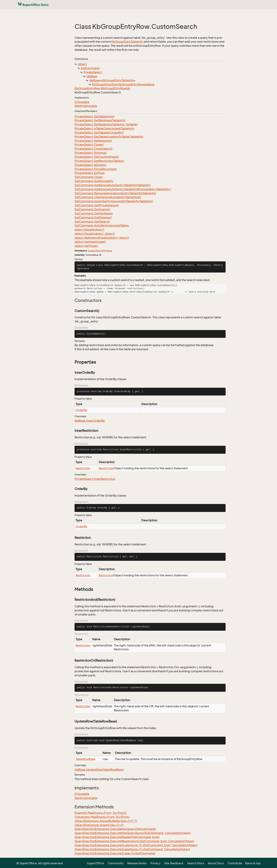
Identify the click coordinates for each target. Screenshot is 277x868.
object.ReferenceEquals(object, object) (102, 238)
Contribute (235, 863)
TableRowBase (86, 759)
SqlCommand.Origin (89, 177)
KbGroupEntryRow (105, 84)
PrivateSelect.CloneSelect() (93, 149)
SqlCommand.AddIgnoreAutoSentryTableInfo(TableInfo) (113, 185)
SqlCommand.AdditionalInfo (94, 181)
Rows (109, 251)
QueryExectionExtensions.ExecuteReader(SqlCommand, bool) (117, 837)
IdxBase (92, 76)
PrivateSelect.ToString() (91, 153)
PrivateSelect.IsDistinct (90, 165)
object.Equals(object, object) (95, 234)
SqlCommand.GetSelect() (92, 222)
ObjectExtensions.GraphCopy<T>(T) (99, 825)
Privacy (155, 863)
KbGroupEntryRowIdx (115, 88)
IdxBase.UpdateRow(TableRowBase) (99, 770)
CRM (103, 251)
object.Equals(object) (89, 230)
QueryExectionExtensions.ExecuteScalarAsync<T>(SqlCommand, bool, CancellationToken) (136, 845)
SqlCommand (90, 68)
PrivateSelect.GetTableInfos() (95, 116)
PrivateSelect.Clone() (89, 145)
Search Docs (196, 863)
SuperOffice (94, 251)
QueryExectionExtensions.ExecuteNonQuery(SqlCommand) (115, 829)
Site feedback (174, 863)
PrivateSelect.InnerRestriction (95, 479)
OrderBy (82, 410)
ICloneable (82, 102)
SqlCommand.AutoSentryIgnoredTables (102, 225)
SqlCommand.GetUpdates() (94, 213)
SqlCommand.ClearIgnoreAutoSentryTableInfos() (108, 197)
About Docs (216, 863)
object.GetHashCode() (90, 242)
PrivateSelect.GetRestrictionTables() (99, 161)
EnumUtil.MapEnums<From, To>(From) (100, 813)
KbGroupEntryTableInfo (127, 42)
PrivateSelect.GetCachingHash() (97, 157)
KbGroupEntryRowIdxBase (136, 84)
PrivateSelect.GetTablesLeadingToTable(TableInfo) (109, 137)
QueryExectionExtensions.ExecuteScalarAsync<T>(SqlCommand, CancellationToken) (132, 849)
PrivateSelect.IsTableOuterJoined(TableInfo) (104, 128)
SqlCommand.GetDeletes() (93, 217)
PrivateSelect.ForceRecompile (96, 169)
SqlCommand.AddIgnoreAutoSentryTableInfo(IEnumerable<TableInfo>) (123, 189)
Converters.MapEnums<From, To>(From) (102, 817)
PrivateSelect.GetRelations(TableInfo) (100, 120)
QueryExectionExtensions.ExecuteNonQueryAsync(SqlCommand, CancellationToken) (132, 833)
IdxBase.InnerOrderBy (90, 421)
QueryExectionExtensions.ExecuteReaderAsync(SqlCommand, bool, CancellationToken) (134, 841)
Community (116, 863)
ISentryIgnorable (86, 106)
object (82, 64)
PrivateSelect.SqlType (90, 173)
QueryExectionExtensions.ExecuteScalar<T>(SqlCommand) (115, 853)
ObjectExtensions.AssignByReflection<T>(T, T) (106, 821)
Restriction (83, 468)
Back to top (253, 863)
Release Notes (137, 863)
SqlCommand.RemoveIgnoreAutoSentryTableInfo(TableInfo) (115, 193)
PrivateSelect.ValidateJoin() (93, 141)
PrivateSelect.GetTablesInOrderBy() (99, 133)
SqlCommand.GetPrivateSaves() (97, 205)
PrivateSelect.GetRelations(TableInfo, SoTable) (106, 124)
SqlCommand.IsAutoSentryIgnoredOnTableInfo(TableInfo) (114, 201)
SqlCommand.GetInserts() (92, 209)
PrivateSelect (93, 72)
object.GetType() (86, 246)
